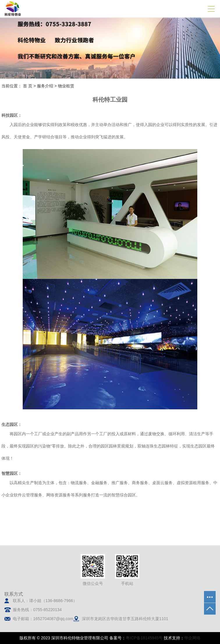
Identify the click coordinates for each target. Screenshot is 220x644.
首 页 (28, 86)
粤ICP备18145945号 (144, 638)
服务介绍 (45, 86)
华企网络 (192, 638)
